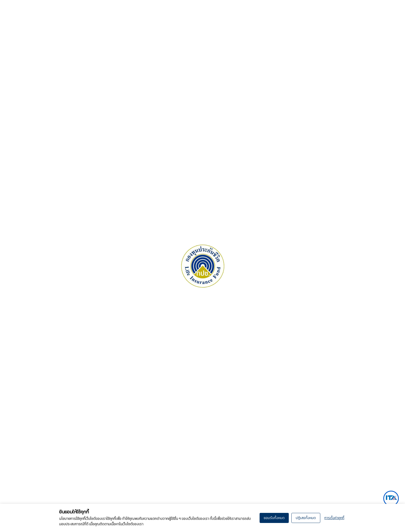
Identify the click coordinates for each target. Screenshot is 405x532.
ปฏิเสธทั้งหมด (306, 518)
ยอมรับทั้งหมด (274, 518)
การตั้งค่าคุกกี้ (334, 518)
